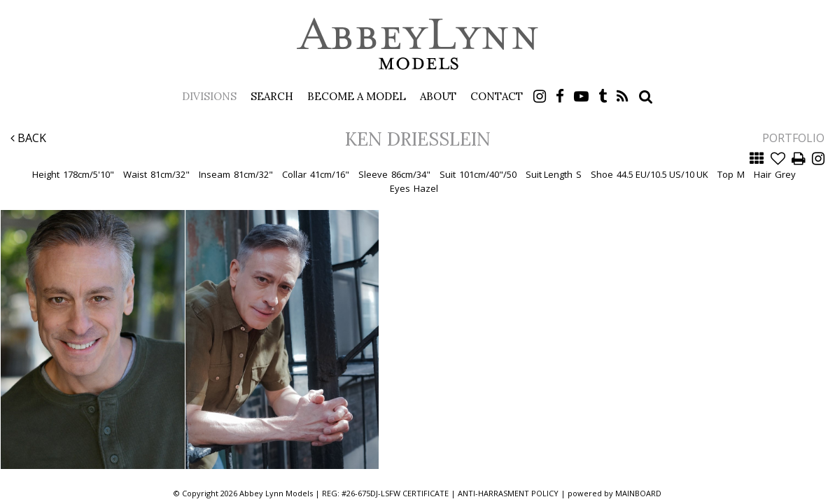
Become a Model (357, 96)
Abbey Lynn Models (418, 43)
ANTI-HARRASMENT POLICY (508, 493)
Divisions (209, 96)
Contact (497, 96)
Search (272, 96)
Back (28, 138)
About (438, 96)
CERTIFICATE (426, 493)
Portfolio (793, 138)
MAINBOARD (638, 493)
